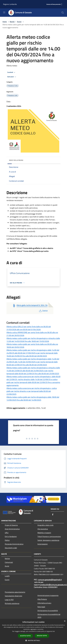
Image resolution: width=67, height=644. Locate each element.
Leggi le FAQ (9, 600)
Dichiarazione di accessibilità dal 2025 (49, 616)
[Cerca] (63, 13)
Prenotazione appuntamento (15, 592)
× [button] (65, 621)
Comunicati (9, 562)
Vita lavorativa (43, 529)
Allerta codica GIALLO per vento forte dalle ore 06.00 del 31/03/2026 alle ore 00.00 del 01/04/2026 (29, 328)
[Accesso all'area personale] (54, 4)
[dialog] (33, 631)
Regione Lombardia (10, 4)
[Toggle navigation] (4, 12)
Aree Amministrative (12, 529)
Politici (7, 540)
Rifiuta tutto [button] (42, 636)
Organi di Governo (11, 525)
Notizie (7, 558)
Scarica (43, 310)
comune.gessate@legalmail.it (50, 580)
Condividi (12, 72)
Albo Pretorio (42, 599)
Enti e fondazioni (11, 536)
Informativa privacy (44, 603)
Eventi (7, 580)
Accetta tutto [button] (25, 636)
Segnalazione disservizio (13, 596)
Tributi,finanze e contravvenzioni (49, 536)
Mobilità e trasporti (44, 533)
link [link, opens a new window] (54, 631)
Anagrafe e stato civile (45, 525)
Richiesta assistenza (12, 603)
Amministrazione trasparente (48, 595)
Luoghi (7, 576)
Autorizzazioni (43, 544)
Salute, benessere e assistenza (48, 540)
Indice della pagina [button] (16, 160)
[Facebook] (53, 515)
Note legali (41, 607)
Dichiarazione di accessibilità (48, 611)
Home (5, 22)
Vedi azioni (12, 77)
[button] (33, 640)
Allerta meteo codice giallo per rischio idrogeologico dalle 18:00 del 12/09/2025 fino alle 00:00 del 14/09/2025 (33, 399)
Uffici (7, 533)
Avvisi (19, 22)
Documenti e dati (11, 548)
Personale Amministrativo (14, 544)
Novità (12, 22)
